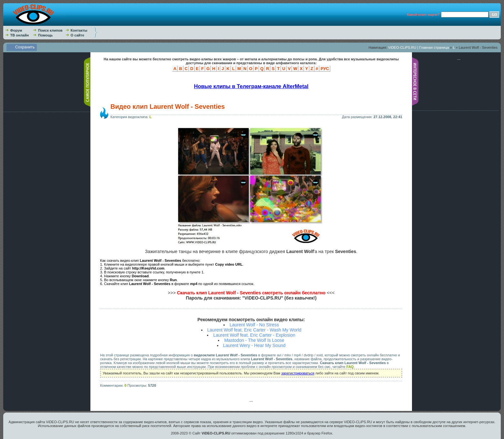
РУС (325, 69)
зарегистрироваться (298, 373)
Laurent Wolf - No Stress (254, 325)
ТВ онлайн (20, 35)
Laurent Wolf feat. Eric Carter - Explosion (254, 335)
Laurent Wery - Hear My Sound (254, 345)
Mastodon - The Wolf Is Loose (254, 340)
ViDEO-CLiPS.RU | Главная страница (419, 47)
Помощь (45, 35)
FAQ (350, 367)
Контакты (79, 30)
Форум (16, 30)
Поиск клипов (50, 30)
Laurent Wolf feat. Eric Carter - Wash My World (254, 330)
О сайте (77, 35)
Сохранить (25, 47)
